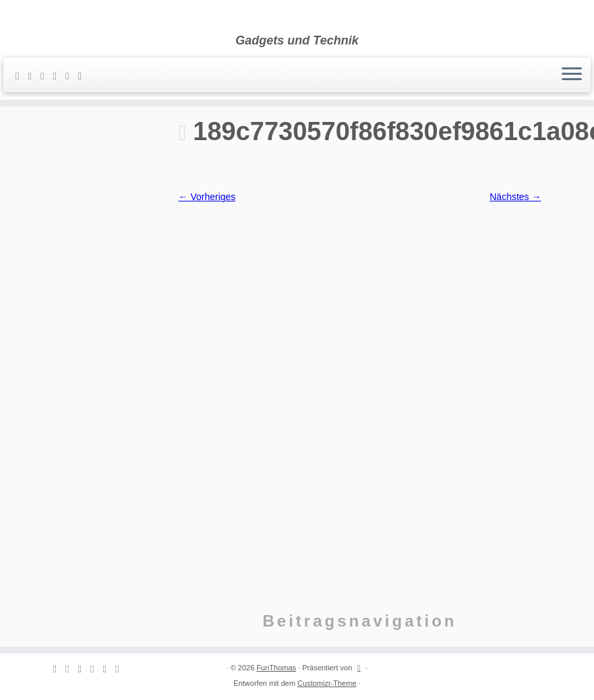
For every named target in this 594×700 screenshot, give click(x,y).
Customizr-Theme (327, 683)
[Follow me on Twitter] (47, 76)
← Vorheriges (207, 197)
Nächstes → (515, 197)
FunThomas (276, 668)
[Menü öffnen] (572, 75)
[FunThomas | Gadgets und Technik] (297, 17)
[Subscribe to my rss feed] (22, 76)
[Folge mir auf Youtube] (84, 76)
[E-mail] (34, 76)
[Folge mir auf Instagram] (71, 76)
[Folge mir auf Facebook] (59, 76)
